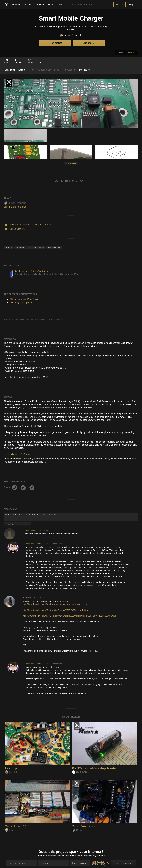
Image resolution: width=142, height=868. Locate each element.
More (62, 5)
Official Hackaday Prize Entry (9, 83)
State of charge (36, 247)
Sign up (120, 5)
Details (22, 70)
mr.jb (25, 598)
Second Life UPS (16, 826)
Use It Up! (11, 768)
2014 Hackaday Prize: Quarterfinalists (34, 271)
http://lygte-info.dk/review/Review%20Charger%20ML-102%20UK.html (55, 604)
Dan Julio (12, 772)
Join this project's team (15, 207)
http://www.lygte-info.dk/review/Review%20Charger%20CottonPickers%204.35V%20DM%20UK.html (69, 616)
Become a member (47, 854)
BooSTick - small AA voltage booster (94, 768)
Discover (28, 5)
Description (10, 70)
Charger (20, 247)
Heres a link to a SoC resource (19, 454)
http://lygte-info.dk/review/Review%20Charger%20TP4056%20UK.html (56, 610)
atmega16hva (54, 247)
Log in (132, 5)
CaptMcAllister (81, 772)
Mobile (9, 247)
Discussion (85, 70)
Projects (16, 5)
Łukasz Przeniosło (71, 35)
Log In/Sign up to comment (18, 524)
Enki (9, 830)
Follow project (55, 43)
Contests (40, 5)
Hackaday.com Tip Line (21, 302)
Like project (89, 43)
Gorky (77, 830)
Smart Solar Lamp (83, 826)
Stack (50, 5)
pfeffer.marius (28, 530)
